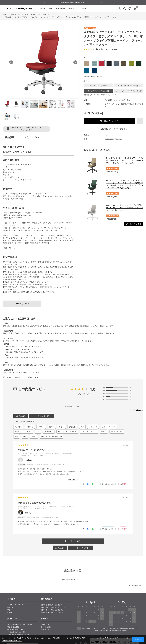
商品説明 (10, 137)
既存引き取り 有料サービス (16, 630)
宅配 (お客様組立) (13, 627)
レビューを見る (111, 49)
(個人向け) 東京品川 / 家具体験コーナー (53, 605)
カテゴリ (42, 9)
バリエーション (33, 137)
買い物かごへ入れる (109, 121)
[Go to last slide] (45, 3)
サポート (85, 9)
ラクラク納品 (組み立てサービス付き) (20, 624)
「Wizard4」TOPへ (22, 304)
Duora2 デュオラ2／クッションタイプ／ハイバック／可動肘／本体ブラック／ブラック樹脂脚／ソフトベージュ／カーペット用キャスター (125, 160)
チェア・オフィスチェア (15, 605)
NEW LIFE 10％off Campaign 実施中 (73, 3)
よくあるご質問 (46, 627)
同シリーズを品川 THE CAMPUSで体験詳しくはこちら (26, 129)
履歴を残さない (138, 585)
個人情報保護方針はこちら (12, 641)
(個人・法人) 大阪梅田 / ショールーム (53, 607)
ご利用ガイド (18, 377)
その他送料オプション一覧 (16, 632)
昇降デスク (11, 607)
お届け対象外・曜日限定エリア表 (18, 635)
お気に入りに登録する (140, 121)
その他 (10, 612)
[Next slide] (101, 3)
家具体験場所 (60, 9)
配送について (73, 9)
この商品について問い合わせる (114, 129)
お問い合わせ (45, 630)
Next (75, 62)
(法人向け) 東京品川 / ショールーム (52, 612)
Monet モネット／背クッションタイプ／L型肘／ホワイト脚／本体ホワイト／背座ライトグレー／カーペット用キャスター (125, 208)
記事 (51, 9)
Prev (11, 62)
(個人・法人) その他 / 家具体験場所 (52, 610)
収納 (9, 610)
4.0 (93, 389)
